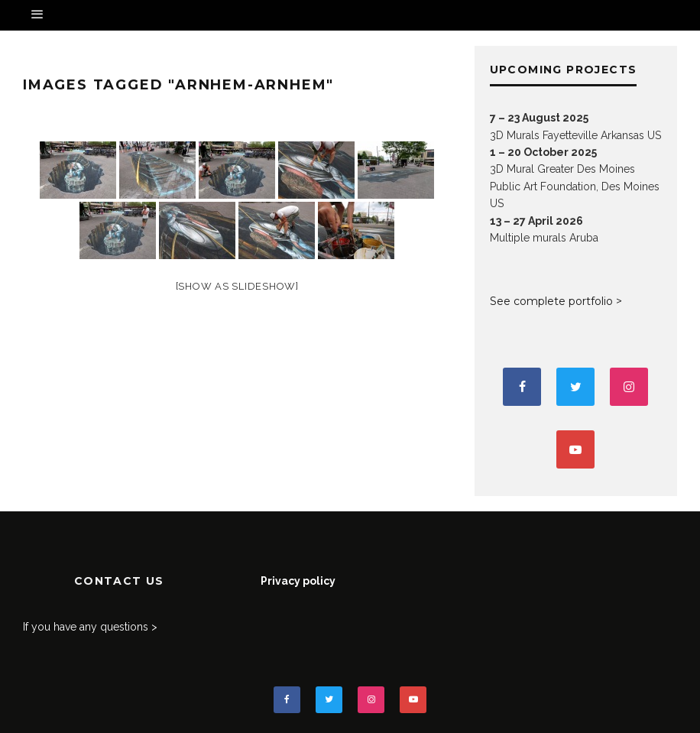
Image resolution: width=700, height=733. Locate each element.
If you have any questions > (90, 627)
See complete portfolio (551, 301)
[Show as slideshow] (237, 286)
